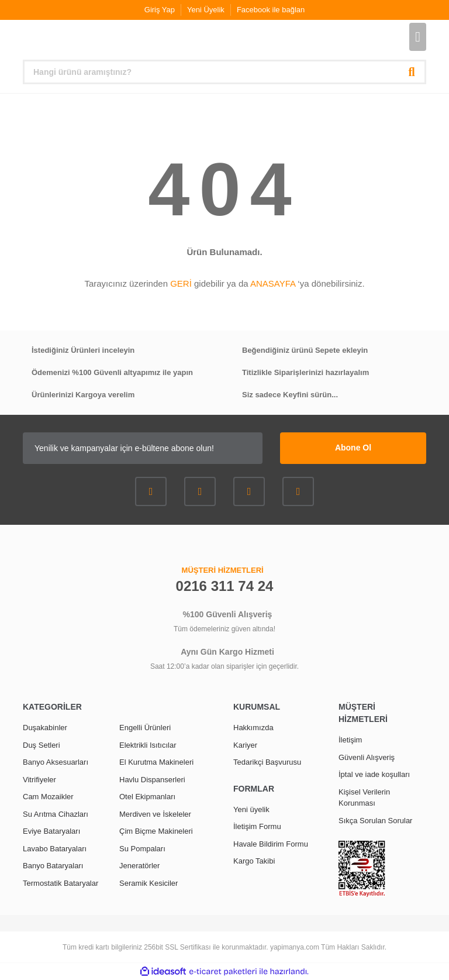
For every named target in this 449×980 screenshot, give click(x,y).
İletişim (350, 740)
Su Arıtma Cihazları (56, 814)
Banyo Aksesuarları (56, 762)
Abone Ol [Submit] (353, 448)
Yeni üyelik (251, 809)
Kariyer (245, 745)
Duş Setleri (42, 745)
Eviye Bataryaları (51, 831)
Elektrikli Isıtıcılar (148, 745)
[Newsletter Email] (143, 448)
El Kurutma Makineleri (156, 762)
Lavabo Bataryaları (55, 849)
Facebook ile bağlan (271, 10)
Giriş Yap (160, 10)
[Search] (224, 72)
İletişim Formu (257, 826)
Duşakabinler (45, 728)
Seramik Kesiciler (148, 883)
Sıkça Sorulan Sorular (375, 821)
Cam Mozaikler (48, 797)
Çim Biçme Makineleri (156, 831)
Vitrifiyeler (39, 780)
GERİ (181, 283)
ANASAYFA (273, 283)
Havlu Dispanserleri (152, 780)
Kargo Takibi (254, 861)
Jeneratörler (139, 866)
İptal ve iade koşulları (374, 774)
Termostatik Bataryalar (61, 883)
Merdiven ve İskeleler (155, 814)
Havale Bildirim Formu (271, 844)
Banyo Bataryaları (53, 866)
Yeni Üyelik (206, 10)
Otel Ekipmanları (147, 797)
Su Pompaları (142, 849)
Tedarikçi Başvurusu (267, 762)
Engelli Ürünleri (145, 728)
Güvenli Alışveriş (367, 757)
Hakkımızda (253, 728)
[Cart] (418, 37)
